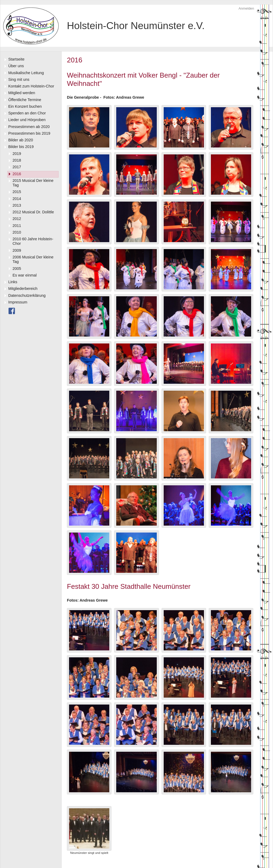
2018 (17, 160)
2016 (17, 174)
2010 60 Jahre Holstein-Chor (33, 241)
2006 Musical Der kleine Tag (33, 259)
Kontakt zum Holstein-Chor (31, 86)
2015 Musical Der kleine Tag (33, 183)
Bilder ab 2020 (21, 140)
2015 (17, 192)
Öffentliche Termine (25, 100)
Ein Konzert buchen (25, 106)
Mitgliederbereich (23, 289)
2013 (17, 205)
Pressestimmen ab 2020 (29, 127)
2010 (17, 232)
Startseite (16, 59)
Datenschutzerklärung (27, 295)
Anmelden (246, 8)
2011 (17, 226)
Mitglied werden (22, 93)
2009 (17, 250)
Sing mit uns (19, 79)
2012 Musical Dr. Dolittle (33, 212)
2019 (17, 154)
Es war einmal (25, 275)
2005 (17, 269)
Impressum (18, 302)
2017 (17, 167)
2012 (17, 219)
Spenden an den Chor (27, 113)
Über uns (16, 66)
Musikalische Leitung (26, 73)
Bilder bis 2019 (21, 147)
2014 (17, 199)
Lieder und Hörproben (27, 120)
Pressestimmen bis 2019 (29, 133)
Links (13, 282)
